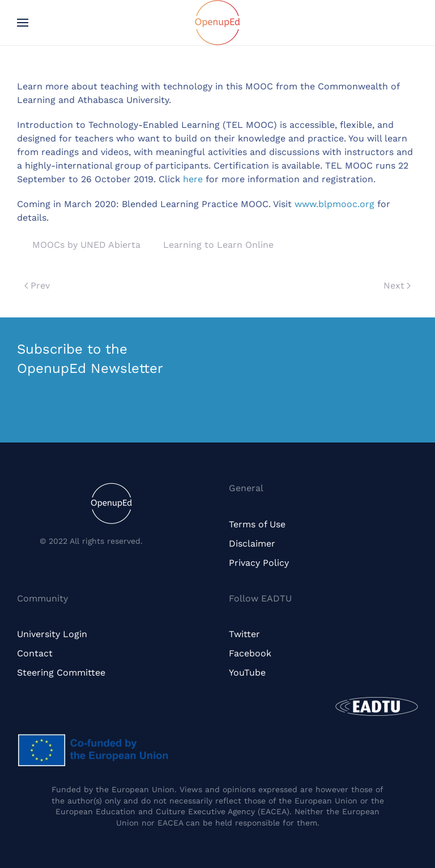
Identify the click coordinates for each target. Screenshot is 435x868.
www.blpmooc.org (334, 204)
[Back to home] (217, 23)
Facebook (250, 653)
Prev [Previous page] (37, 285)
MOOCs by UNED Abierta (86, 245)
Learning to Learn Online (218, 245)
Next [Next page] (397, 285)
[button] (23, 23)
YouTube (247, 673)
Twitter (244, 634)
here (193, 179)
